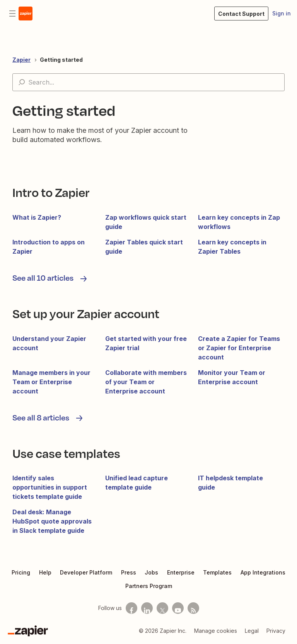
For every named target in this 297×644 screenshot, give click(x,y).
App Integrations (263, 572)
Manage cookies (216, 631)
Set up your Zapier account (86, 313)
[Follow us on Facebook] (131, 608)
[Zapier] (28, 631)
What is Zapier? (37, 217)
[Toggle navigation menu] (12, 14)
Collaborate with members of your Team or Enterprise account (146, 382)
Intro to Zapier (51, 192)
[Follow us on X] (162, 608)
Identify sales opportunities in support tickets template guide (50, 487)
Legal (252, 631)
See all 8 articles (42, 417)
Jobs (151, 572)
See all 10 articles (44, 278)
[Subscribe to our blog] (193, 608)
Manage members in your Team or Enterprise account (51, 382)
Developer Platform (86, 572)
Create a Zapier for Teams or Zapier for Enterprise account (239, 348)
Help (45, 572)
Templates (217, 572)
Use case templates (66, 453)
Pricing (21, 572)
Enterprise (181, 572)
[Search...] (148, 82)
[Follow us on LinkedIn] (147, 608)
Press (129, 572)
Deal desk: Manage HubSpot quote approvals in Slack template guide (52, 521)
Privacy (276, 631)
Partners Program (149, 586)
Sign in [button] (282, 13)
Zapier (21, 60)
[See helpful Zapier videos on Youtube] (178, 608)
